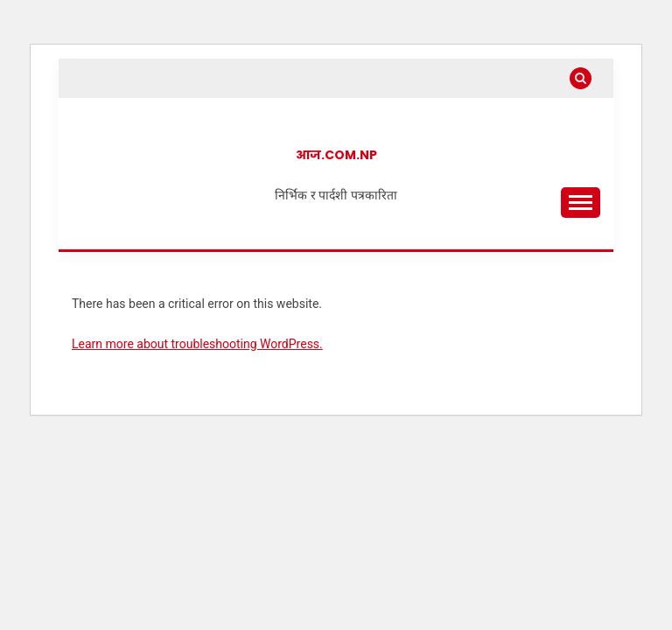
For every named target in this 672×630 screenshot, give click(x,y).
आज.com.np (336, 155)
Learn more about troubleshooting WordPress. (197, 344)
